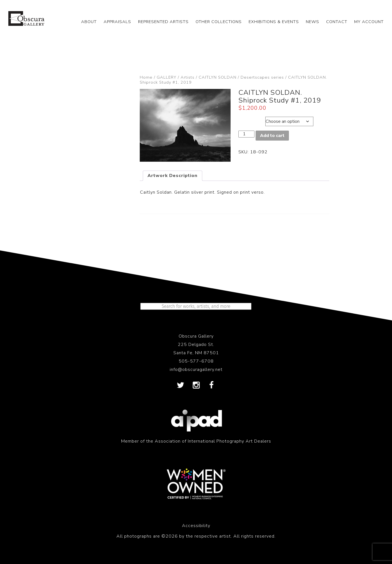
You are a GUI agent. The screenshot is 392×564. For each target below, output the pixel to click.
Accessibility (196, 526)
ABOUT (89, 22)
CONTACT (337, 22)
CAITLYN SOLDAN (218, 77)
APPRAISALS (117, 22)
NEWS (313, 22)
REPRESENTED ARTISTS (163, 22)
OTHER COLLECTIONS (219, 22)
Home (146, 77)
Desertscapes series (262, 77)
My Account (369, 22)
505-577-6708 (196, 361)
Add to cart (272, 136)
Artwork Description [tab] (173, 176)
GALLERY (167, 77)
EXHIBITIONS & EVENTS (274, 22)
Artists (188, 77)
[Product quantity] (246, 134)
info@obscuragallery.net (196, 370)
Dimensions (252, 120)
